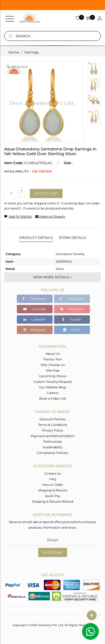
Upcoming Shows (53, 376)
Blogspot (35, 330)
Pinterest (72, 309)
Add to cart (46, 193)
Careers (53, 393)
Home (14, 52)
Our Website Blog (53, 387)
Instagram (72, 299)
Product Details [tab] (36, 238)
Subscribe (53, 552)
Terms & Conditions (53, 425)
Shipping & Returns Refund (53, 501)
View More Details (53, 277)
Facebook (35, 299)
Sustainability (53, 447)
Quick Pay (53, 496)
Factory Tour (53, 359)
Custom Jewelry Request (53, 382)
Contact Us (53, 473)
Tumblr (72, 319)
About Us (53, 354)
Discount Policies (53, 419)
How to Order (53, 485)
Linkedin (35, 319)
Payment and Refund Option (53, 436)
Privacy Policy (53, 430)
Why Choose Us (53, 365)
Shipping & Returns (53, 490)
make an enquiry (50, 216)
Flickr (72, 330)
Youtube (35, 309)
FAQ (53, 479)
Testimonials (53, 442)
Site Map (53, 370)
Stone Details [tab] (72, 238)
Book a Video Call (53, 398)
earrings (32, 52)
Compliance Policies (53, 453)
